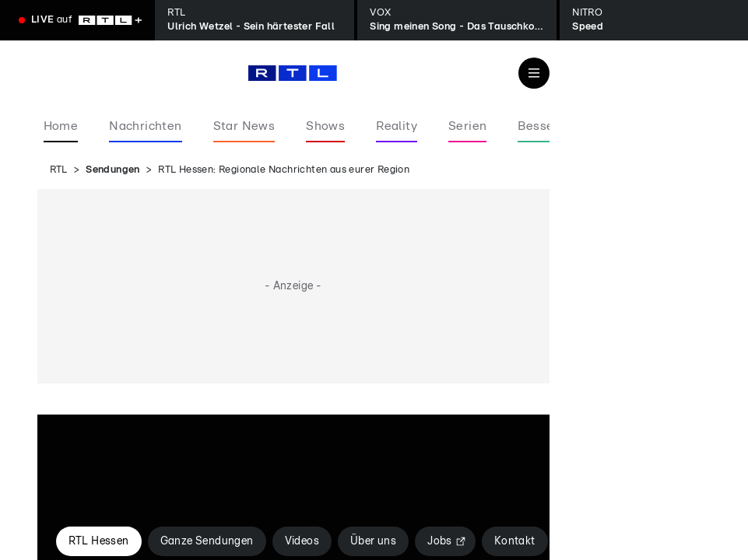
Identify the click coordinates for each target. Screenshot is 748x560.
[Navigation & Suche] (534, 73)
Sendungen (113, 170)
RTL (59, 170)
